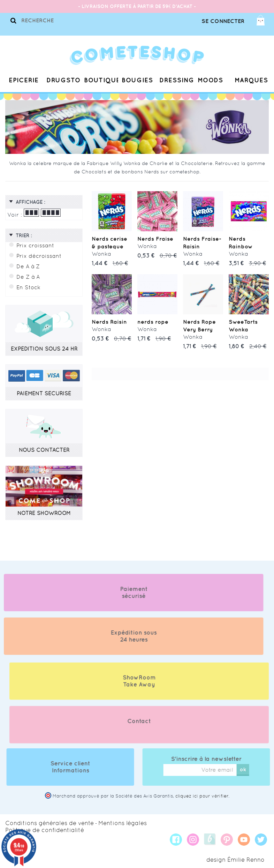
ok (250, 769)
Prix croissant (35, 245)
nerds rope (153, 322)
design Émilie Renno (235, 860)
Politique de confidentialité (45, 830)
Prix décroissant (39, 256)
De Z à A (28, 277)
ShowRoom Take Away (139, 688)
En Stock (28, 287)
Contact (139, 728)
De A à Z (28, 266)
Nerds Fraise (155, 239)
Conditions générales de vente (50, 823)
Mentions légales (123, 823)
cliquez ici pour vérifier (202, 796)
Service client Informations (77, 767)
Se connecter (223, 21)
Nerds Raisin (109, 322)
